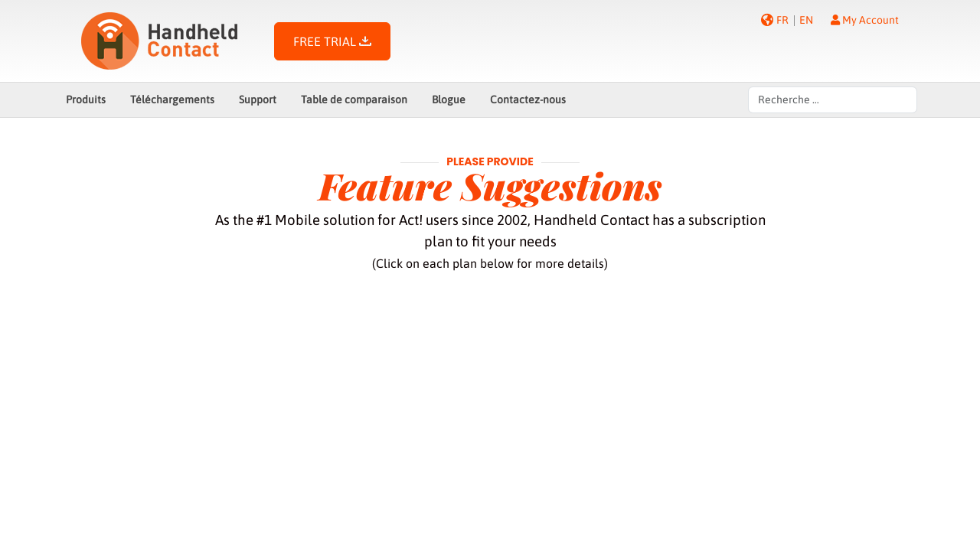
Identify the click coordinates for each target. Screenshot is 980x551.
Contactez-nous (528, 99)
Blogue (449, 99)
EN (806, 20)
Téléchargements (172, 99)
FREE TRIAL (332, 41)
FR (782, 20)
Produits (86, 99)
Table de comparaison (354, 99)
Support (258, 99)
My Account (865, 20)
